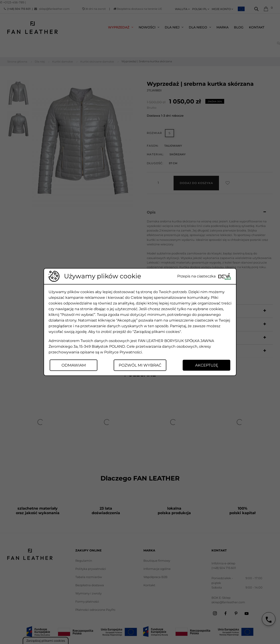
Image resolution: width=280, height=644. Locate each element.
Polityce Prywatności (123, 352)
